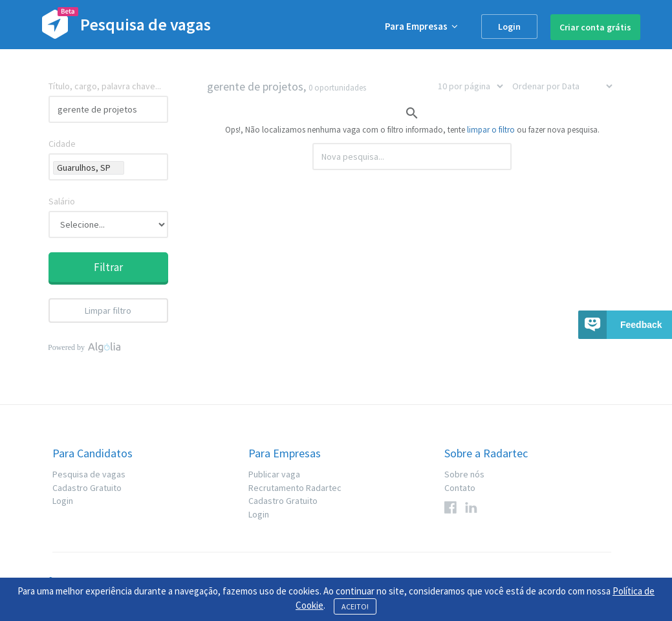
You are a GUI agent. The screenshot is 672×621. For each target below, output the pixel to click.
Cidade (62, 144)
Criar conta (595, 27)
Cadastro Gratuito (87, 488)
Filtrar (108, 267)
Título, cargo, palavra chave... (105, 86)
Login (509, 27)
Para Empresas (421, 26)
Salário (62, 201)
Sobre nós (464, 474)
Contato (460, 488)
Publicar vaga (274, 474)
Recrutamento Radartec (295, 488)
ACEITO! (355, 606)
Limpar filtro (108, 310)
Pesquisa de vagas (89, 474)
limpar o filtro (491, 130)
